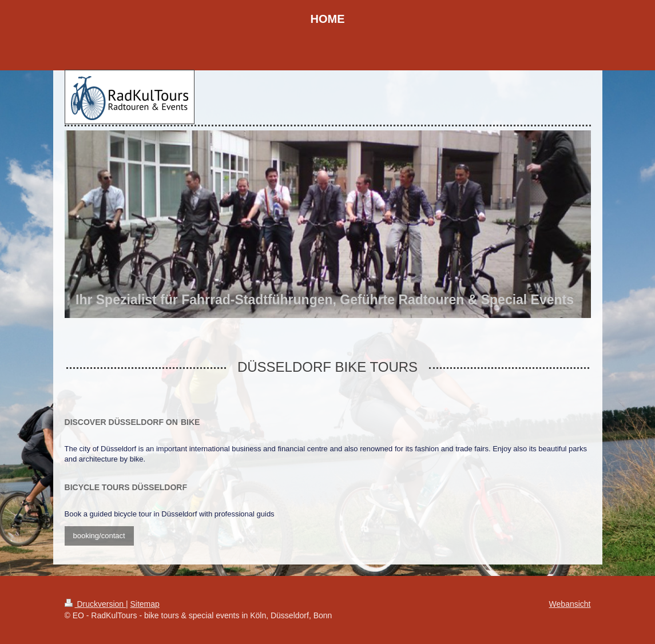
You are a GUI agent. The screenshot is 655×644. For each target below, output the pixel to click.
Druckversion (95, 604)
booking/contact (99, 536)
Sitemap (145, 604)
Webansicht (570, 604)
